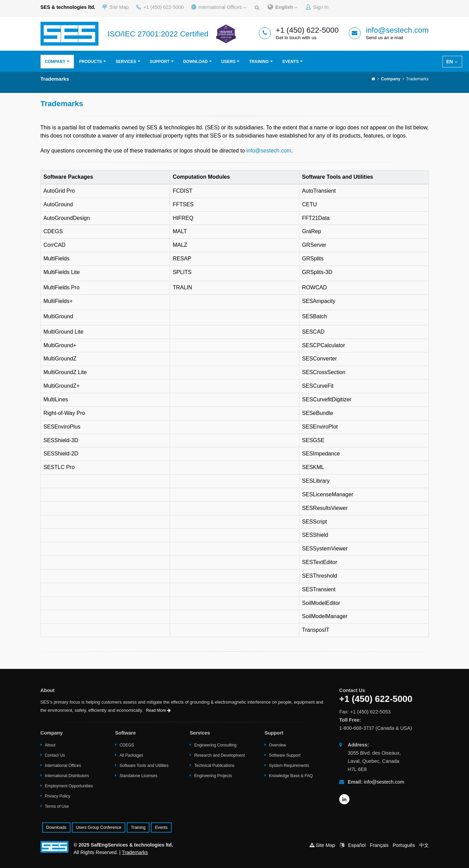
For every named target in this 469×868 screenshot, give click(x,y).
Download (196, 62)
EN (452, 62)
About (50, 745)
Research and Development (220, 755)
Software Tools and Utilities (144, 766)
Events (291, 62)
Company (55, 62)
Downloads (56, 827)
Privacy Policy (58, 796)
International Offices (219, 7)
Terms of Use (57, 806)
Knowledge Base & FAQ (291, 776)
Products (90, 62)
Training (259, 62)
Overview (278, 745)
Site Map (115, 7)
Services (126, 62)
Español (357, 845)
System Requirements (289, 766)
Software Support (285, 755)
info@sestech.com (397, 30)
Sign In (317, 7)
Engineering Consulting (215, 745)
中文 (424, 845)
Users (228, 62)
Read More (158, 710)
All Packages (131, 755)
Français (379, 845)
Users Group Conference (99, 827)
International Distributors (67, 776)
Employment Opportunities (69, 786)
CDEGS (127, 745)
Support (160, 62)
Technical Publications (214, 766)
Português (404, 845)
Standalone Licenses (138, 776)
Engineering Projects (213, 776)
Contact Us (55, 755)
